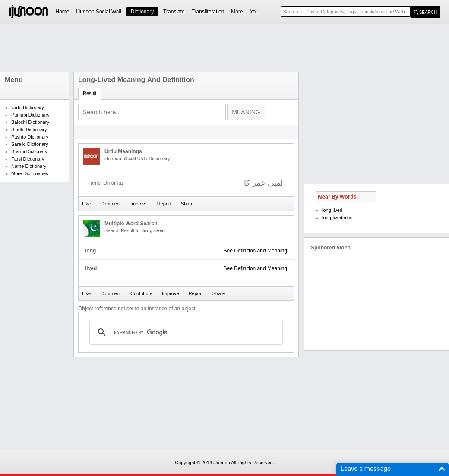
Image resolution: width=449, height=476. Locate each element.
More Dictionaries (30, 173)
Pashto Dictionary (30, 137)
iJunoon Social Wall (99, 12)
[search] (185, 332)
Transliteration (208, 12)
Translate (174, 12)
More (237, 12)
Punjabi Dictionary (30, 115)
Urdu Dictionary (28, 107)
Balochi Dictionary (30, 122)
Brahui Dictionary (29, 151)
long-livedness (337, 218)
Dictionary (142, 12)
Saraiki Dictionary (30, 144)
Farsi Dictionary (28, 159)
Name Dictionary (29, 166)
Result (90, 93)
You (254, 12)
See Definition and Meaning (255, 251)
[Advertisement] (224, 48)
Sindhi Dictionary (29, 129)
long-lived (332, 210)
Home (63, 12)
